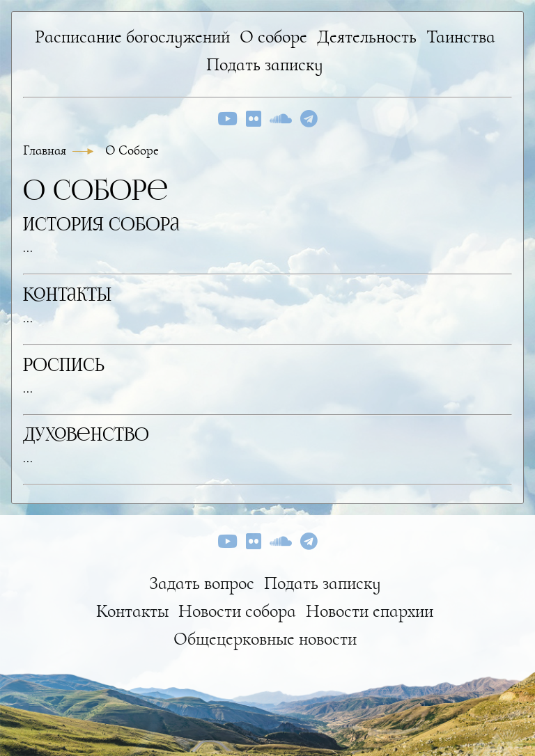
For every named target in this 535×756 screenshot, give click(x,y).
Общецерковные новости (265, 639)
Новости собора (237, 611)
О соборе (273, 37)
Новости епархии (370, 611)
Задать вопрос (202, 583)
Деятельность (367, 37)
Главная (46, 150)
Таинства (461, 37)
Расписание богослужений (132, 37)
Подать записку (265, 64)
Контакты (132, 611)
